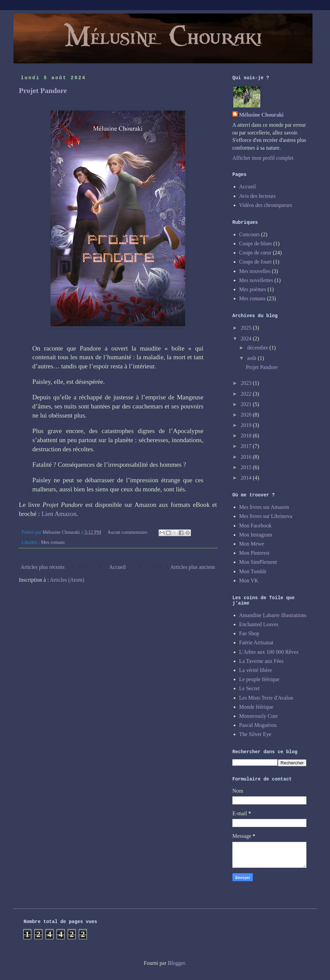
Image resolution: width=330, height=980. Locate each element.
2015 (247, 467)
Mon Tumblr (253, 571)
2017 (247, 446)
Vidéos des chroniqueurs (266, 205)
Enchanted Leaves (259, 624)
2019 (247, 425)
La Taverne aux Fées (261, 661)
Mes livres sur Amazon (264, 507)
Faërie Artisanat (256, 642)
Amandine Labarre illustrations (273, 615)
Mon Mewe (252, 544)
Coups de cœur (255, 253)
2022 (247, 394)
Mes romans (53, 542)
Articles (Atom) (67, 580)
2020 (247, 415)
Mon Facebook (255, 526)
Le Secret (249, 688)
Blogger (176, 963)
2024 (247, 339)
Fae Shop (249, 633)
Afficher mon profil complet (263, 158)
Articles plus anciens (193, 567)
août (253, 358)
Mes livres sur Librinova (266, 516)
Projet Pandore (43, 90)
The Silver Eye (255, 734)
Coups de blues (256, 243)
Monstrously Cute (258, 716)
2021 (247, 404)
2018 (247, 436)
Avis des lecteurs (257, 196)
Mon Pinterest (254, 553)
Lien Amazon (59, 514)
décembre (258, 348)
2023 (247, 383)
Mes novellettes (256, 280)
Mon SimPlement (258, 562)
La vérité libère (256, 670)
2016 (247, 457)
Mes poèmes (253, 289)
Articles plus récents (43, 567)
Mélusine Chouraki (261, 115)
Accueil (118, 567)
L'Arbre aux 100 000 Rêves (269, 652)
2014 (247, 478)
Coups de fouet (255, 262)
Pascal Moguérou (258, 725)
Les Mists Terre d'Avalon (266, 698)
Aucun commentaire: (128, 532)
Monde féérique (256, 707)
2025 (247, 328)
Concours (249, 234)
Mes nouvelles (255, 271)
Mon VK (249, 580)
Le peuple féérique (259, 679)
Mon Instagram (256, 535)
